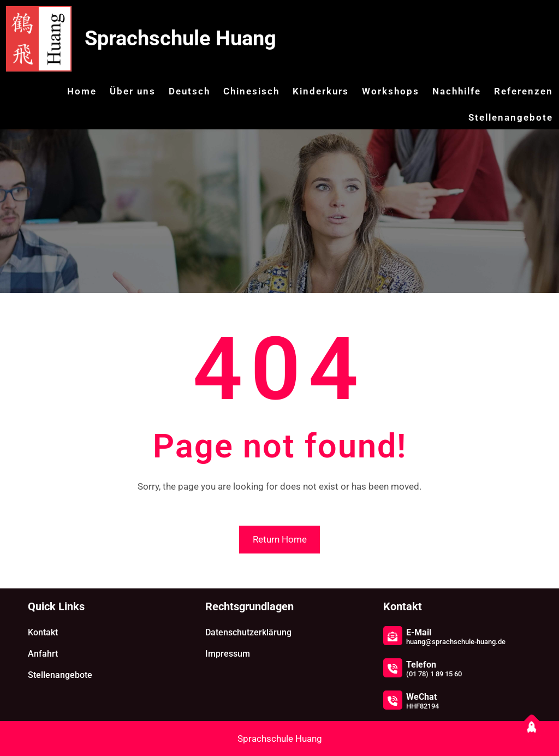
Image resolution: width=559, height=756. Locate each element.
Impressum (228, 654)
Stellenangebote (60, 675)
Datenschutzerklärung (248, 632)
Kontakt (43, 632)
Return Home (280, 539)
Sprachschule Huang (180, 38)
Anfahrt (43, 654)
